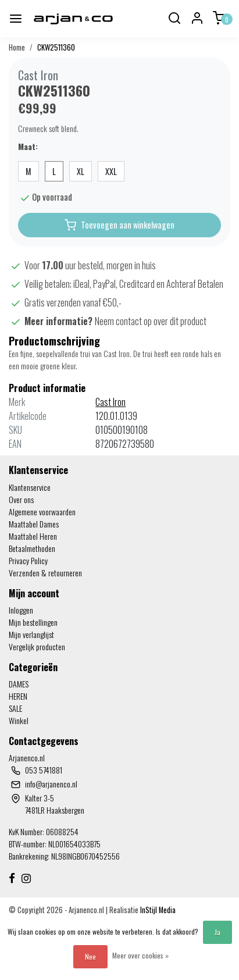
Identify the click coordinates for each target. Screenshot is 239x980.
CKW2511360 (56, 47)
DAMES (19, 684)
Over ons (21, 499)
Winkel (19, 720)
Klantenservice (30, 487)
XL (81, 171)
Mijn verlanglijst (31, 634)
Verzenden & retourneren (45, 573)
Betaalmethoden (32, 548)
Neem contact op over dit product (151, 321)
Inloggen (21, 610)
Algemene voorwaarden (42, 512)
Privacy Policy (28, 560)
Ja (217, 932)
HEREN (18, 696)
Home (17, 47)
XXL (111, 171)
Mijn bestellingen (33, 622)
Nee (90, 956)
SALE (15, 708)
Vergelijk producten (37, 646)
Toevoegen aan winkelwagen (119, 225)
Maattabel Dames (34, 524)
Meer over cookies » (140, 955)
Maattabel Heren (33, 536)
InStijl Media (157, 910)
